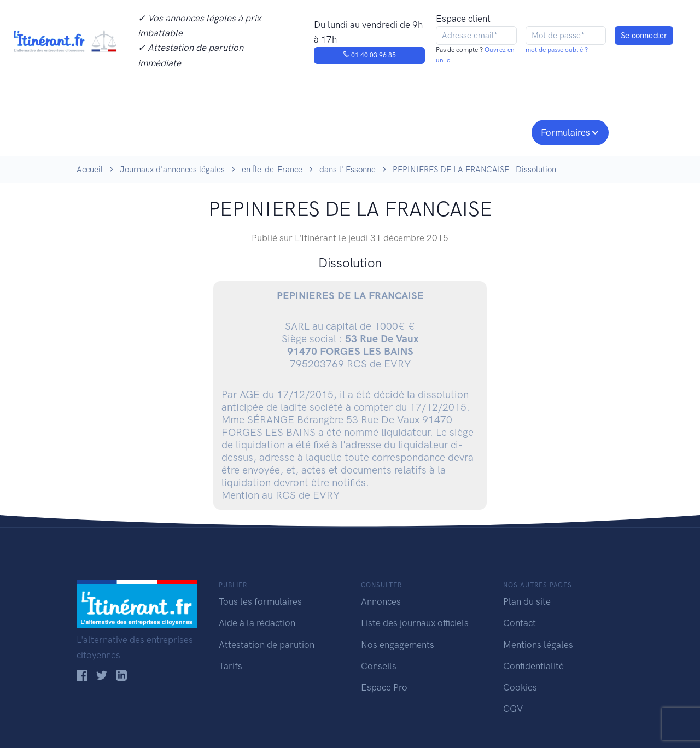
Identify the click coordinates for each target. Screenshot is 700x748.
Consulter (190, 131)
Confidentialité (533, 666)
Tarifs (231, 666)
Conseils (428, 131)
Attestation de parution (267, 645)
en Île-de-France (272, 170)
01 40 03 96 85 (369, 55)
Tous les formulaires (260, 601)
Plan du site (527, 601)
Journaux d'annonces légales (172, 170)
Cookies (520, 687)
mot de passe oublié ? (557, 50)
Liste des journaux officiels (415, 623)
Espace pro (495, 131)
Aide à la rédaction (257, 623)
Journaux (256, 131)
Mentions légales (538, 645)
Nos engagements (348, 131)
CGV (513, 709)
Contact (520, 623)
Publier (119, 131)
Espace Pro (384, 687)
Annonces (381, 601)
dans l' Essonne (348, 170)
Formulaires (565, 132)
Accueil (90, 170)
